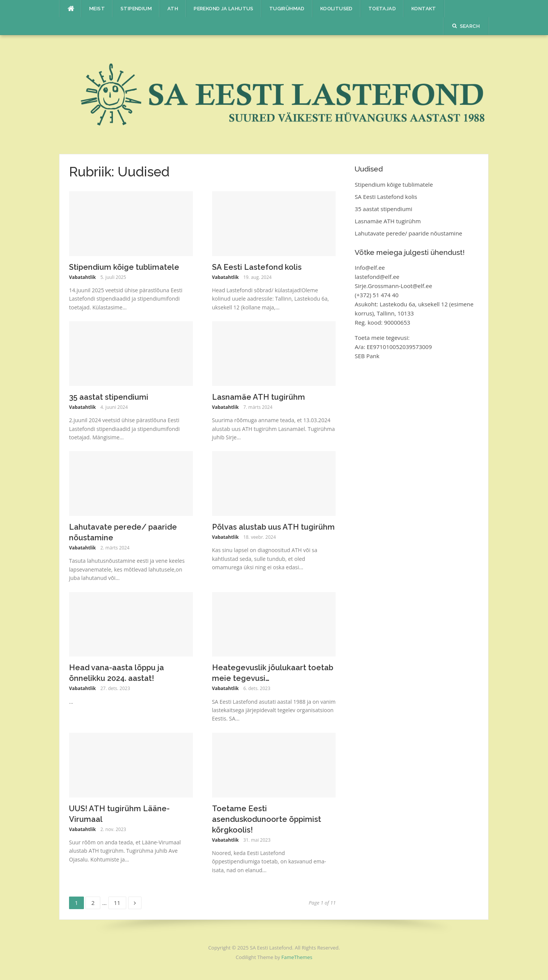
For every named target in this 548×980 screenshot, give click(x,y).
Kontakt (424, 9)
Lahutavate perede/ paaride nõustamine (408, 233)
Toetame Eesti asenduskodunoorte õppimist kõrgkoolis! (267, 819)
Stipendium (136, 9)
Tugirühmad (287, 9)
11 (120, 902)
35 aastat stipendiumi (109, 397)
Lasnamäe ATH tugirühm (259, 397)
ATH (173, 9)
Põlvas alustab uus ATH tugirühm (273, 527)
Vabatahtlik (82, 277)
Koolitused (337, 9)
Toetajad (382, 9)
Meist (97, 9)
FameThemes (297, 957)
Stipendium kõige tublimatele (124, 267)
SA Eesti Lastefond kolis (257, 267)
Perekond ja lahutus (224, 9)
